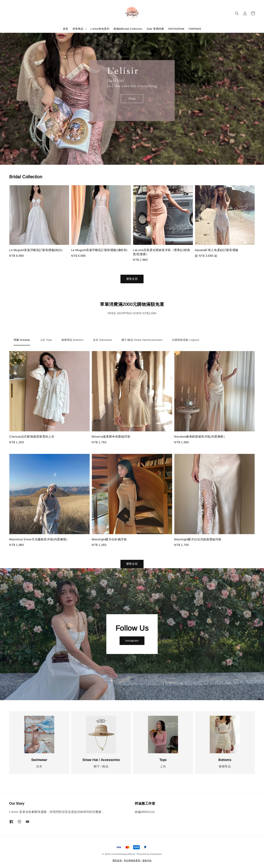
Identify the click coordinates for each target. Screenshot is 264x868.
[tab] (22, 340)
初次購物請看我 (132, 860)
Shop (132, 98)
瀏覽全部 (132, 279)
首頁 (66, 29)
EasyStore (156, 854)
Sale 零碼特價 (155, 29)
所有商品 (78, 29)
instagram (132, 641)
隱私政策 (117, 860)
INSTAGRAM (176, 29)
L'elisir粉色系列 (100, 29)
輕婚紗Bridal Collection (128, 29)
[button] (237, 13)
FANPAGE (195, 29)
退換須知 (147, 860)
